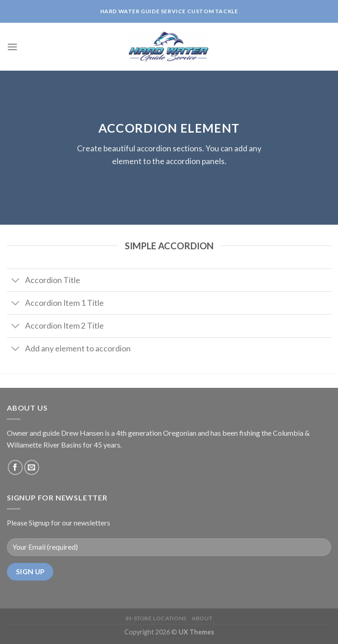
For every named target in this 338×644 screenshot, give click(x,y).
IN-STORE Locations (156, 618)
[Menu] (12, 47)
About (202, 618)
